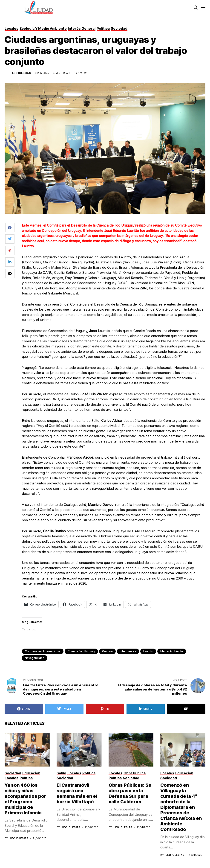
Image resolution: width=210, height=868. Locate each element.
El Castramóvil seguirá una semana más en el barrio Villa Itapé (77, 793)
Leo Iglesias (22, 73)
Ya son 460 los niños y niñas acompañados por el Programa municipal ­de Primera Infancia (25, 799)
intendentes (128, 651)
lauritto (148, 651)
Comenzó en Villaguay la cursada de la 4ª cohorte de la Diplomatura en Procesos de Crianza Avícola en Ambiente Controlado (181, 807)
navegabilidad (35, 658)
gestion (107, 651)
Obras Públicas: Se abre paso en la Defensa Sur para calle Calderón (130, 793)
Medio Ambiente (172, 651)
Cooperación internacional (43, 651)
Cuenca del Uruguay (81, 651)
